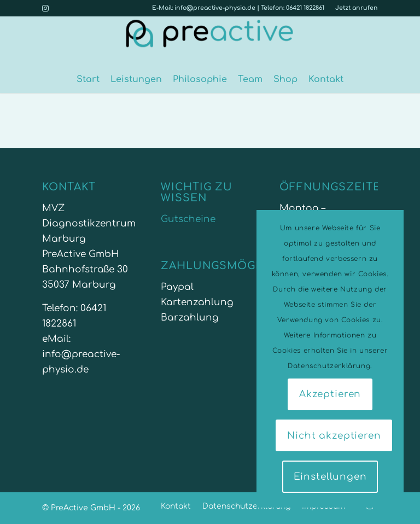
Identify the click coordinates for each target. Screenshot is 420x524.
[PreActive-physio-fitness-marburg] (210, 41)
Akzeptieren (330, 394)
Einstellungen (330, 477)
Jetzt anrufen (357, 8)
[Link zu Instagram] (45, 8)
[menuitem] (354, 8)
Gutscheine (188, 219)
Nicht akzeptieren (334, 436)
